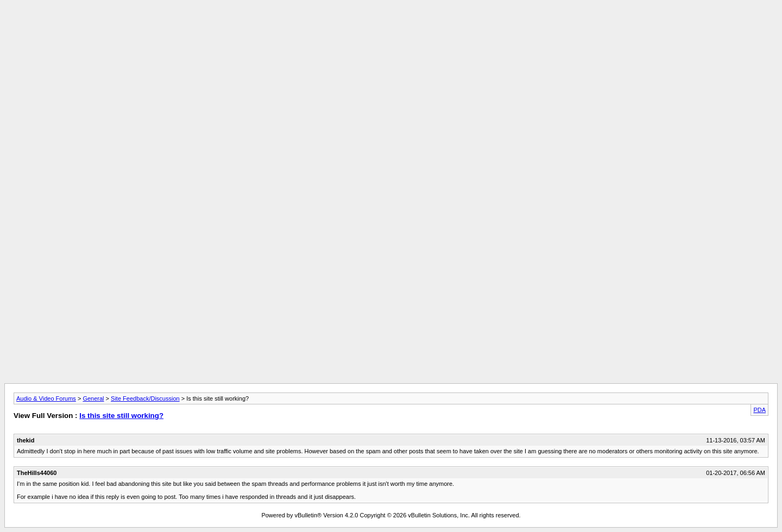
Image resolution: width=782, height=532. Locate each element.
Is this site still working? (121, 416)
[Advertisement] (391, 29)
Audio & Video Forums (46, 398)
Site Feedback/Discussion (145, 398)
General (93, 398)
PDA (759, 410)
